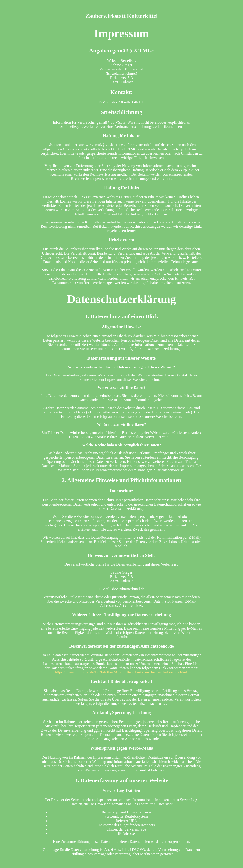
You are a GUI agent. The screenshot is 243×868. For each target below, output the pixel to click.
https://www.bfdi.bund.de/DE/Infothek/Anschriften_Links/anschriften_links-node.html (121, 672)
